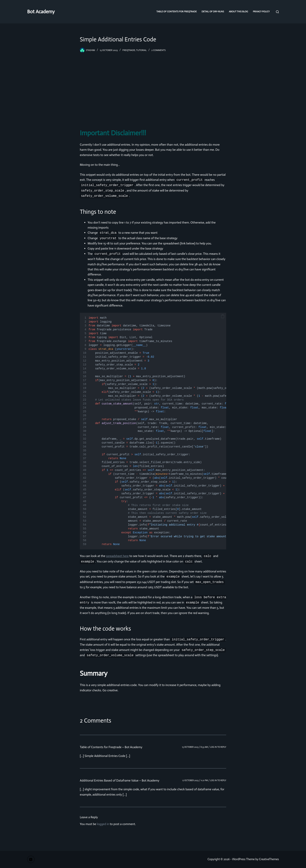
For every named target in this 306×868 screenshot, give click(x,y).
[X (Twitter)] (31, 859)
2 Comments (159, 50)
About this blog (238, 12)
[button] (223, 316)
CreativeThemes (269, 859)
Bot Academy (41, 12)
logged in (103, 824)
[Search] (277, 12)
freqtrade (129, 50)
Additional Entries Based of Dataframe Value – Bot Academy (120, 780)
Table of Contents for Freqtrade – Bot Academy (111, 747)
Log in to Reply (218, 747)
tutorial (141, 50)
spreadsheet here (117, 556)
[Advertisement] (153, 90)
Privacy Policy (261, 12)
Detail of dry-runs (213, 12)
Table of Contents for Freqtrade (177, 12)
